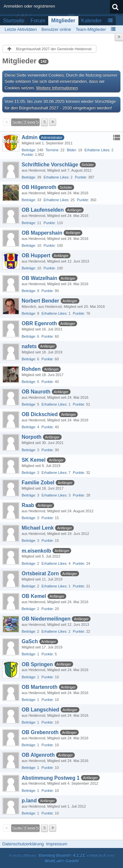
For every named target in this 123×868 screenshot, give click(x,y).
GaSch (30, 641)
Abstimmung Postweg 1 (51, 778)
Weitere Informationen (57, 88)
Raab (28, 505)
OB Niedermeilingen (46, 619)
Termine (52, 150)
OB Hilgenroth (39, 187)
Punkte (27, 155)
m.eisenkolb (36, 551)
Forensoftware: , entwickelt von (62, 858)
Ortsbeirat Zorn (40, 573)
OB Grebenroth (40, 732)
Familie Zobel (38, 483)
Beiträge (28, 150)
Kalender (92, 21)
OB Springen (37, 664)
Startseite (14, 21)
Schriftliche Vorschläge (50, 165)
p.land (29, 801)
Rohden (31, 369)
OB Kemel (34, 596)
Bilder (72, 150)
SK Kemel (34, 460)
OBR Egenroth (39, 323)
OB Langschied (40, 710)
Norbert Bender (40, 301)
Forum (38, 21)
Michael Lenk (38, 528)
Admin (30, 137)
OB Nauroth (36, 392)
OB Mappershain (42, 233)
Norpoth (32, 437)
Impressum (56, 844)
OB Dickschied (40, 414)
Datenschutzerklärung (23, 844)
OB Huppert (36, 255)
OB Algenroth (38, 755)
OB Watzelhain (40, 278)
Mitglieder (63, 21)
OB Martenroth (40, 687)
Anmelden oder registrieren (29, 6)
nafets (29, 346)
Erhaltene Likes (97, 150)
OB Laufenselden (43, 210)
